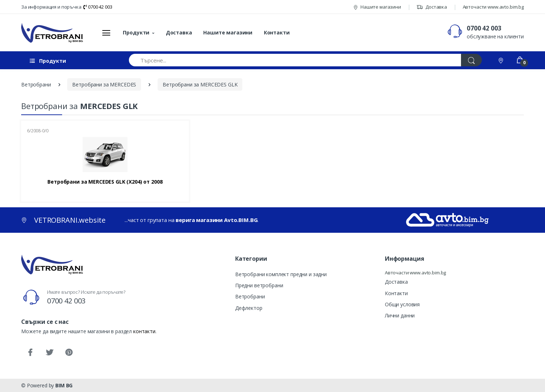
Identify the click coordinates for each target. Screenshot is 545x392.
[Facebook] (30, 353)
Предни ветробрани (259, 285)
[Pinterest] (69, 353)
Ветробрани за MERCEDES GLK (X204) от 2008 (105, 182)
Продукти (136, 32)
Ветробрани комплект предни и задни (281, 274)
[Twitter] (50, 353)
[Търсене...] (295, 60)
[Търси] (471, 60)
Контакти (277, 32)
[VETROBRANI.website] (52, 33)
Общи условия (402, 304)
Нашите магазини (377, 7)
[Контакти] (502, 60)
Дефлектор (249, 308)
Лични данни (400, 315)
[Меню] (106, 33)
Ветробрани (250, 296)
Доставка (432, 7)
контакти (144, 331)
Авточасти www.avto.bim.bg (493, 7)
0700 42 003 (98, 7)
